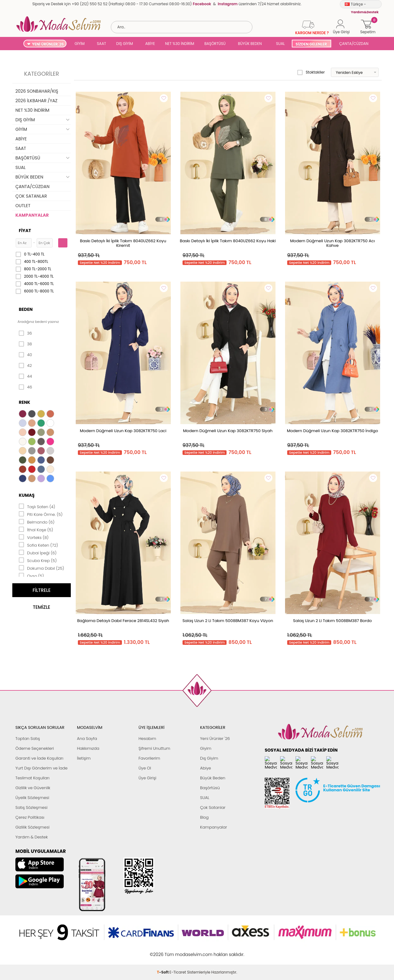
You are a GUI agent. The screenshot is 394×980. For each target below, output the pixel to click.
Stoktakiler (311, 72)
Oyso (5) (31, 576)
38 (25, 344)
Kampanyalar (214, 827)
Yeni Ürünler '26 (215, 739)
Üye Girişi (147, 778)
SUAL (279, 44)
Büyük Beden (213, 778)
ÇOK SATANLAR (31, 196)
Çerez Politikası (30, 817)
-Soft (163, 937)
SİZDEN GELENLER (311, 44)
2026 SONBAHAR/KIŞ (37, 91)
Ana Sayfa (87, 739)
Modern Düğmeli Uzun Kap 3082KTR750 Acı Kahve (332, 243)
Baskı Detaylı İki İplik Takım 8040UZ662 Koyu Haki (228, 241)
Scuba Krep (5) (38, 560)
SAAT (102, 44)
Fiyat (25, 231)
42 (25, 366)
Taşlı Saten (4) (37, 506)
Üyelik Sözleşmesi (32, 798)
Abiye (205, 768)
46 (25, 387)
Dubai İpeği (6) (38, 552)
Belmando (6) (37, 522)
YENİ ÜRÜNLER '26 (48, 44)
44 (25, 376)
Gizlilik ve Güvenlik (33, 788)
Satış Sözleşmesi (31, 807)
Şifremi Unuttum (154, 748)
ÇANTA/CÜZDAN (354, 44)
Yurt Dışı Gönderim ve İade (41, 768)
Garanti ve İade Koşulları (39, 758)
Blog (204, 817)
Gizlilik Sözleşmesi (32, 827)
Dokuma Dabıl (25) (41, 568)
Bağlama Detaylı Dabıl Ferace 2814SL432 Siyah (123, 621)
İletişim (84, 758)
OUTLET (23, 206)
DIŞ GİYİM (124, 44)
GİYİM (80, 44)
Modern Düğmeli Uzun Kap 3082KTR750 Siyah (228, 431)
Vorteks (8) (34, 537)
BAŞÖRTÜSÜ (215, 44)
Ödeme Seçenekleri (35, 748)
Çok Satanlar (213, 807)
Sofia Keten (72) (38, 545)
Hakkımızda (88, 748)
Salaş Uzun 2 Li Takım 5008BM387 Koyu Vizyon (228, 621)
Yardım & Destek (32, 837)
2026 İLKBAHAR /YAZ (36, 101)
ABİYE (150, 44)
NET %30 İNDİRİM (180, 44)
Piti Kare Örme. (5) (41, 514)
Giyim (206, 748)
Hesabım (147, 739)
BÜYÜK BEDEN (250, 44)
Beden (26, 309)
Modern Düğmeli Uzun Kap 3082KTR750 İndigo (332, 431)
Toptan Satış (28, 739)
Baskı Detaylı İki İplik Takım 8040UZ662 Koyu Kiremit (123, 243)
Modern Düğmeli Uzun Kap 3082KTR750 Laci (123, 431)
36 (25, 333)
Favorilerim (149, 758)
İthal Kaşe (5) (36, 529)
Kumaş (27, 495)
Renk (24, 402)
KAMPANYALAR (32, 215)
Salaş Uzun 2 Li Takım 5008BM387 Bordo (332, 621)
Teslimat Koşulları (32, 778)
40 (25, 355)
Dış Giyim (209, 758)
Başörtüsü (210, 788)
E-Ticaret (178, 937)
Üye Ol (145, 768)
